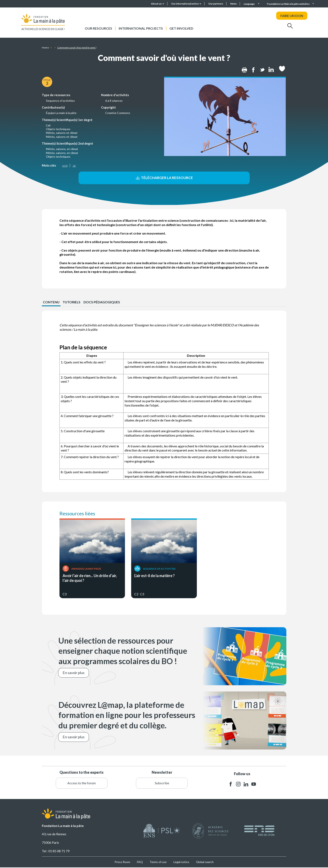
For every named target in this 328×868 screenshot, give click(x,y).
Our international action (186, 4)
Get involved (181, 28)
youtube (254, 785)
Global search (205, 862)
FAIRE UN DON (292, 16)
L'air (48, 125)
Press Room (122, 862)
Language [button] (249, 4)
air (74, 165)
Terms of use (158, 862)
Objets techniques (58, 129)
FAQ (140, 862)
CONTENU (51, 302)
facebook (231, 785)
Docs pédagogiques (102, 302)
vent (65, 165)
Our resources (98, 28)
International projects (141, 28)
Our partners (216, 4)
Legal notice (181, 862)
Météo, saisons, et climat (62, 149)
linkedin (246, 785)
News (233, 4)
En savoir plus (74, 673)
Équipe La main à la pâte (61, 113)
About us (158, 4)
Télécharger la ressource (164, 178)
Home (45, 48)
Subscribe (162, 783)
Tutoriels (72, 302)
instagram (238, 785)
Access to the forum (82, 783)
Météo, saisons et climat (62, 133)
